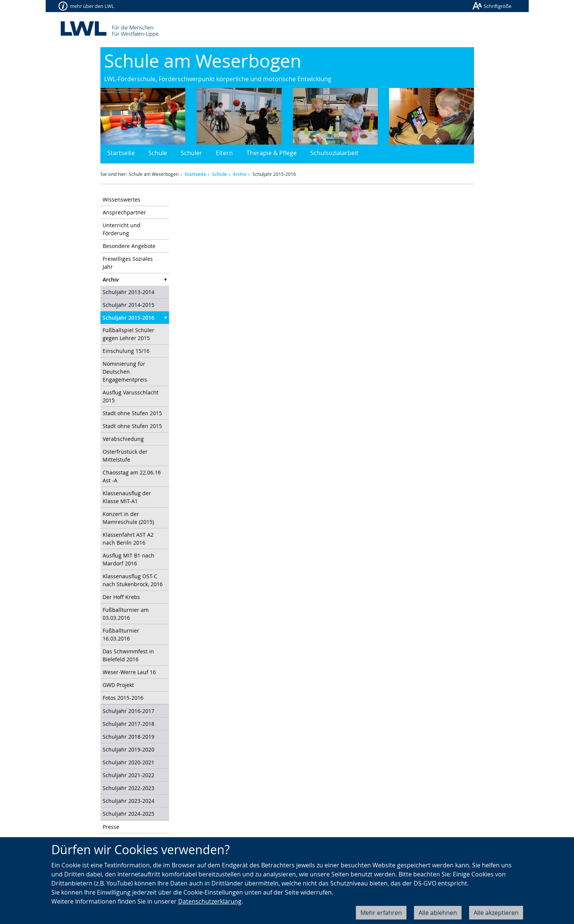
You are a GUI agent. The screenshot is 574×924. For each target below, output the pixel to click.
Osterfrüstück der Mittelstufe (125, 456)
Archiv (240, 174)
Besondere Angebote (129, 246)
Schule (158, 153)
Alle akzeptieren (496, 913)
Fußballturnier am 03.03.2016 (126, 614)
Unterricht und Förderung (122, 229)
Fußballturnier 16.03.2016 (121, 634)
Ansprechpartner (124, 212)
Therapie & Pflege (272, 153)
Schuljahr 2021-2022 (128, 775)
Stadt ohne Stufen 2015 (132, 413)
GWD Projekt (118, 685)
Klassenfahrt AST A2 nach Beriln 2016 (128, 539)
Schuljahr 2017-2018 (128, 724)
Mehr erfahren (381, 913)
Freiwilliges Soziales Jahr (128, 263)
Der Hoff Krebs (121, 597)
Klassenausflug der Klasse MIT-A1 (127, 497)
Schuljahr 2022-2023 (128, 788)
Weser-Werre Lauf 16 (129, 672)
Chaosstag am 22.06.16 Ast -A (132, 476)
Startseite (121, 153)
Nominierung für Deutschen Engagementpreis (125, 372)
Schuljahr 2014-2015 (128, 305)
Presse (111, 827)
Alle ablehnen (438, 913)
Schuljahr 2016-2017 (128, 711)
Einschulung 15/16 (126, 351)
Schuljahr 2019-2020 (128, 749)
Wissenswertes (122, 199)
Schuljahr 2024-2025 (128, 814)
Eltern (224, 153)
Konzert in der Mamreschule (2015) (128, 518)
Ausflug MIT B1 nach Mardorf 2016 (128, 559)
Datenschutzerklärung (210, 901)
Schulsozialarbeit (334, 153)
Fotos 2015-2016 (123, 698)
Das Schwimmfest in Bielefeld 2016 (128, 655)
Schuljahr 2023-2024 (128, 801)
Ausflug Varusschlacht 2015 (131, 396)
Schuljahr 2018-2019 (128, 737)
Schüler (192, 153)
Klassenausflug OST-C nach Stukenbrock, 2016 (133, 580)
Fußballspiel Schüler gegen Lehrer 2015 (128, 334)
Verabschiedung (123, 439)
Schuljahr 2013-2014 (128, 292)
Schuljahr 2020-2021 (128, 762)
